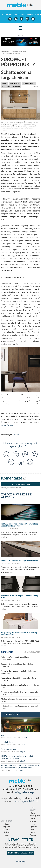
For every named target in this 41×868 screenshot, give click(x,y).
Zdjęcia (33, 829)
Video (33, 832)
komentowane (32, 652)
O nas (7, 824)
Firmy (33, 824)
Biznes (5, 15)
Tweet (17, 434)
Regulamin (7, 827)
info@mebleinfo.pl (24, 792)
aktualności (15, 83)
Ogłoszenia (33, 827)
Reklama (7, 832)
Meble (30, 15)
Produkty (33, 835)
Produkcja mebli (18, 15)
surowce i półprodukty (19, 52)
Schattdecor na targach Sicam (12, 54)
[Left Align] (20, 28)
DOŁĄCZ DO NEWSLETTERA (21, 853)
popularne (7, 652)
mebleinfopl (21, 861)
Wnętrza (33, 821)
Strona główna (5, 52)
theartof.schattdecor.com (11, 425)
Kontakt (7, 835)
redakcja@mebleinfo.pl (26, 801)
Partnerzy (7, 829)
